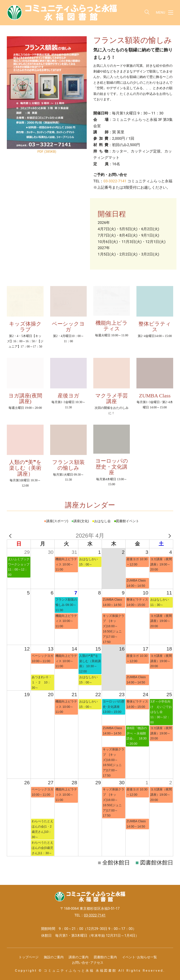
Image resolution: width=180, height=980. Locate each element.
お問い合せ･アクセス (88, 963)
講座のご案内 (79, 957)
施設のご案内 (54, 957)
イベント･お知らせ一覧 (140, 957)
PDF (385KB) (47, 152)
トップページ (29, 957)
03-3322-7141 (115, 181)
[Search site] (147, 13)
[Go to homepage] (62, 13)
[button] (165, 13)
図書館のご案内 (105, 957)
